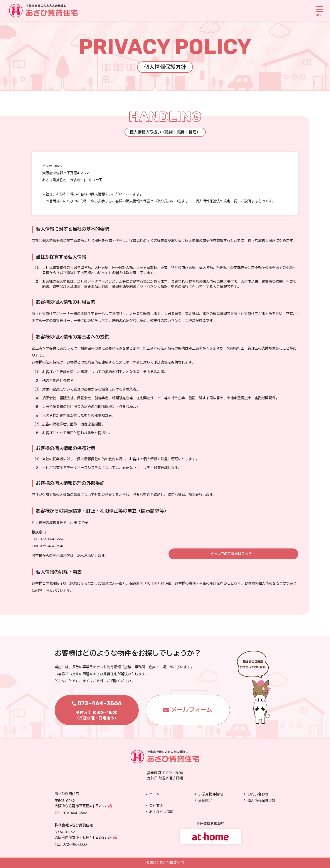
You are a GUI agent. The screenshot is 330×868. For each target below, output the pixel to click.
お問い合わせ (258, 794)
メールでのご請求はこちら (231, 553)
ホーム (154, 794)
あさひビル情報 (161, 812)
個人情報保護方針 (261, 800)
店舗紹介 (205, 800)
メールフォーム (192, 710)
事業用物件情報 (210, 794)
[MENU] (320, 10)
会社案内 (156, 806)
